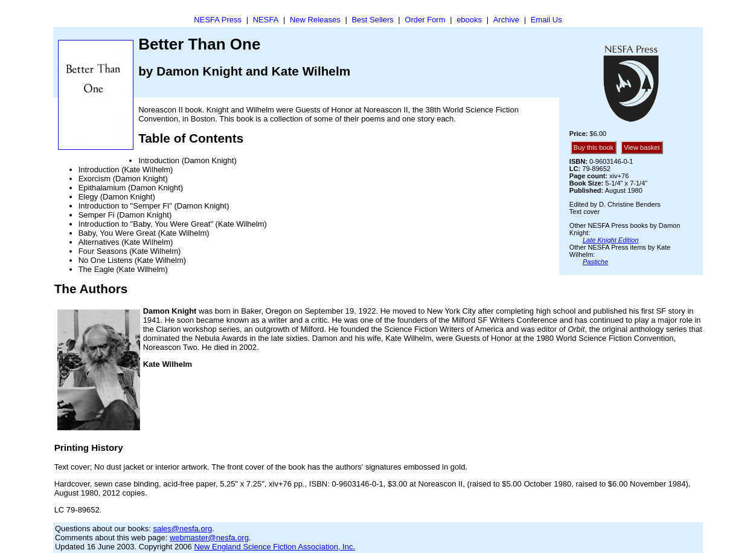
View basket (642, 147)
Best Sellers (372, 20)
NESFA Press (218, 20)
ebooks (469, 20)
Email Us (546, 20)
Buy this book (594, 147)
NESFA (266, 20)
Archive (506, 20)
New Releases (315, 20)
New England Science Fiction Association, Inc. (274, 547)
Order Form (425, 20)
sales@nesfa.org (182, 529)
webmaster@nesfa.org (209, 538)
